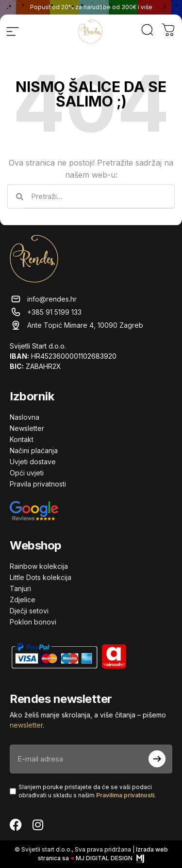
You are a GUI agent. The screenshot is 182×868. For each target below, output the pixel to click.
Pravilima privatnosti (125, 795)
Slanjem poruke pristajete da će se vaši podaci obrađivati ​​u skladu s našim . (87, 791)
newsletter (26, 725)
